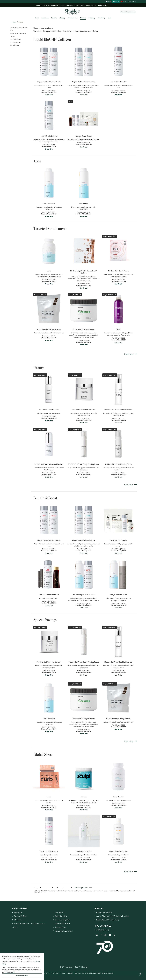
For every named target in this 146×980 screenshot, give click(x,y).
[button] (140, 975)
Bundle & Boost (16, 39)
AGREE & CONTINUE (22, 976)
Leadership (60, 912)
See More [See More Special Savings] (131, 741)
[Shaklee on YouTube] (110, 935)
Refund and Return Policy (108, 920)
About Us (18, 912)
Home (14, 22)
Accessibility (61, 927)
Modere (83, 18)
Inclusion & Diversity (64, 931)
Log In (108, 1)
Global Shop (14, 45)
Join (110, 18)
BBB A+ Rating (81, 967)
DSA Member (66, 967)
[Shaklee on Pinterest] (114, 935)
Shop (37, 18)
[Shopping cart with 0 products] (116, 2)
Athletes (18, 920)
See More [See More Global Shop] (131, 872)
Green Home (73, 18)
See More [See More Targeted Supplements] (131, 354)
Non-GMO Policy (62, 923)
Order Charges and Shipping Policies (113, 916)
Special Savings (16, 42)
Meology (92, 18)
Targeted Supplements (18, 33)
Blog (103, 930)
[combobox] (127, 12)
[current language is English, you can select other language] (132, 2)
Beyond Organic (62, 920)
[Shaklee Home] (73, 12)
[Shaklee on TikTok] (105, 934)
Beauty (62, 18)
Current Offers (20, 916)
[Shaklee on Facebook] (101, 935)
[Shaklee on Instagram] (97, 935)
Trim (12, 30)
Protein (54, 18)
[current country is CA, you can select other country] (124, 2)
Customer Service (104, 912)
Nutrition (45, 18)
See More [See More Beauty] (131, 485)
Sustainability (61, 916)
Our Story (101, 18)
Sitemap (70, 973)
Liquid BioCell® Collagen (19, 27)
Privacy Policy (55, 973)
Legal (63, 973)
